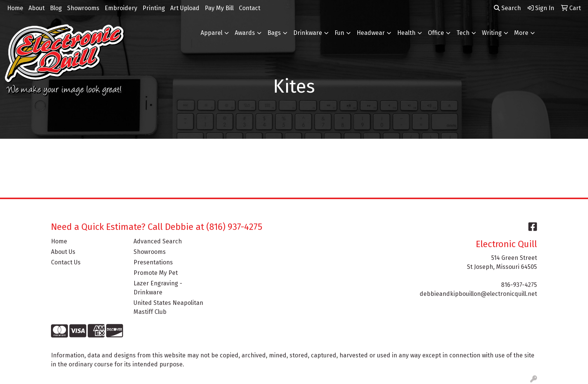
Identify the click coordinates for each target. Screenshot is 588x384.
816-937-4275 (519, 285)
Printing (154, 8)
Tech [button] (463, 33)
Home (15, 8)
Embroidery (121, 8)
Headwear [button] (371, 33)
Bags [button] (274, 33)
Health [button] (406, 33)
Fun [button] (339, 33)
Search (507, 8)
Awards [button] (245, 33)
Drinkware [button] (308, 33)
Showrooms (83, 8)
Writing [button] (492, 33)
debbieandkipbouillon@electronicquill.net (478, 294)
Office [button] (436, 33)
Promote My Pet (156, 273)
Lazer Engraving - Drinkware (158, 288)
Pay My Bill (219, 8)
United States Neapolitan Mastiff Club (168, 307)
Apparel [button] (211, 33)
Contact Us (66, 262)
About (37, 8)
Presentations (153, 262)
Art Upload (185, 8)
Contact (250, 8)
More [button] (521, 33)
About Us (63, 252)
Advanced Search (158, 241)
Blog (56, 8)
